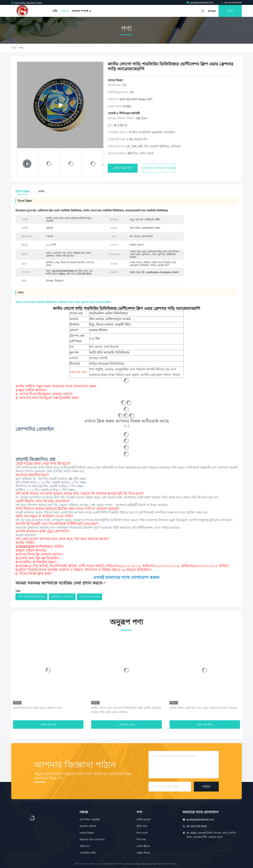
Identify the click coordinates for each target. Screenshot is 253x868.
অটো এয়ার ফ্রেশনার (90, 597)
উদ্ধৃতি (230, 11)
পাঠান (206, 787)
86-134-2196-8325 (231, 3)
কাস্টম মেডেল (143, 820)
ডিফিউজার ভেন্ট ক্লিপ (62, 597)
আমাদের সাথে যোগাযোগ (92, 840)
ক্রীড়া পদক (142, 826)
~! (61, 583)
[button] (103, 165)
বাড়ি (55, 11)
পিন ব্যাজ (141, 840)
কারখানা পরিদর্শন (88, 826)
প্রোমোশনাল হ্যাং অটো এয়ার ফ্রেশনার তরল (38, 708)
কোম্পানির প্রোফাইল (90, 820)
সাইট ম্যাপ (85, 846)
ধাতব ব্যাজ (142, 833)
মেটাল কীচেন (143, 846)
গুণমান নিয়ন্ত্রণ (87, 833)
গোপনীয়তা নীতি (88, 853)
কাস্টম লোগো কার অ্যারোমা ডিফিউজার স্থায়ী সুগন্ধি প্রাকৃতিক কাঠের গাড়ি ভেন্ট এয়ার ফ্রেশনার (126, 710)
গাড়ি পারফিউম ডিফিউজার (31, 597)
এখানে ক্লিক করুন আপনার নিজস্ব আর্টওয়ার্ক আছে (126, 421)
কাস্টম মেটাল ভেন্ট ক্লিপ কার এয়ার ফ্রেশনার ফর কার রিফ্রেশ (203, 708)
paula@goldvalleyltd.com (200, 3)
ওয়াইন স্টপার (143, 853)
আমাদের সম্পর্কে (81, 11)
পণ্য (64, 11)
